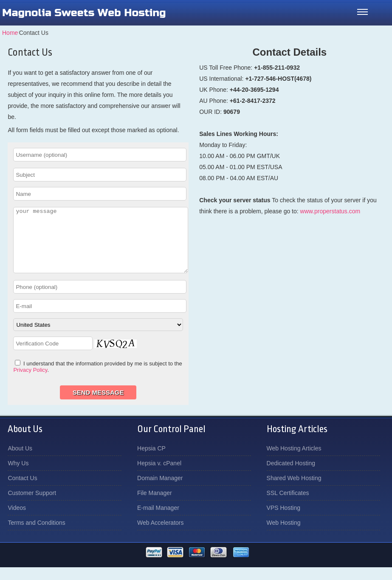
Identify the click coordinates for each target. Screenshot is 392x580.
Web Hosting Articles (294, 461)
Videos (17, 521)
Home (10, 33)
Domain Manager (160, 491)
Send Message (98, 405)
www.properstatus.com (330, 211)
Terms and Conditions (36, 535)
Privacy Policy (30, 383)
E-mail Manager (158, 521)
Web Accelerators (160, 535)
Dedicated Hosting (291, 476)
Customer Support (32, 506)
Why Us (18, 476)
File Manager (155, 506)
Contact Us (22, 491)
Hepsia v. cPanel (159, 476)
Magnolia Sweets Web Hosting (84, 13)
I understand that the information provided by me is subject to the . (97, 379)
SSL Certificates (288, 506)
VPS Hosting (283, 521)
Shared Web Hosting (294, 491)
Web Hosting (284, 535)
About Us (20, 461)
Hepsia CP (151, 461)
